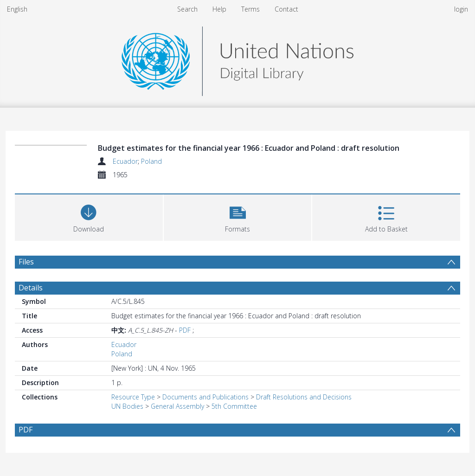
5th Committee (234, 406)
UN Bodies (127, 406)
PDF (185, 330)
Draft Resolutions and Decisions (304, 397)
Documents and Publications (205, 397)
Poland (151, 161)
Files (26, 262)
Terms (250, 9)
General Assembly (177, 406)
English (17, 9)
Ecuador (125, 161)
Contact (286, 9)
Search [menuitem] (187, 9)
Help (219, 9)
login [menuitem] (461, 9)
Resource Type (133, 397)
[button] (238, 216)
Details (31, 288)
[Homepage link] (237, 59)
